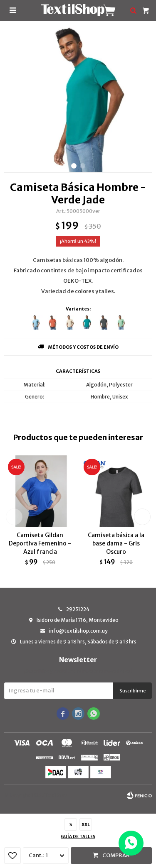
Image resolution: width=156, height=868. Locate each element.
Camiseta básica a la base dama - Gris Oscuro (116, 543)
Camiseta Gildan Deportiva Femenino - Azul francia (40, 543)
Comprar (116, 855)
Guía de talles (78, 837)
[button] (74, 166)
